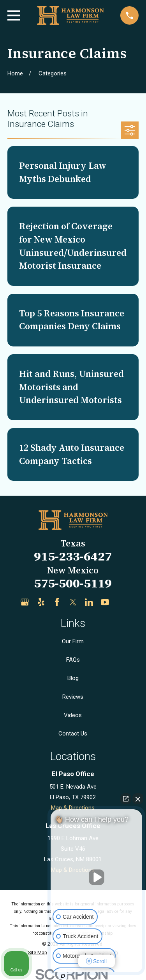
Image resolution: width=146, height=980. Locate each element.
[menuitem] (38, 953)
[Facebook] (57, 602)
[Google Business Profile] (25, 602)
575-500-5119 (73, 583)
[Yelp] (41, 602)
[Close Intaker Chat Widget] (138, 799)
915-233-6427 (73, 556)
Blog (73, 678)
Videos (73, 715)
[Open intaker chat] (63, 976)
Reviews (73, 697)
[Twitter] (73, 602)
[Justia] (121, 602)
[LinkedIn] (89, 602)
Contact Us (73, 734)
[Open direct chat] (126, 799)
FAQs (73, 660)
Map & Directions (73, 808)
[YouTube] (105, 602)
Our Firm (73, 641)
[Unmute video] (97, 877)
